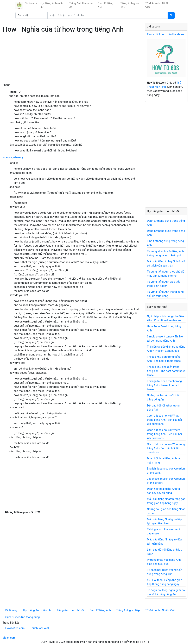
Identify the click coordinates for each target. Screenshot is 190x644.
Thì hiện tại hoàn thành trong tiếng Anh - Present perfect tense (164, 385)
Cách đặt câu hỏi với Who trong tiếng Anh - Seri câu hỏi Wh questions (166, 448)
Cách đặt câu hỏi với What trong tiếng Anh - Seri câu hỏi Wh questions (164, 420)
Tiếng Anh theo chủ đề (81, 5)
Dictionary (31, 3)
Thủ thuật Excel (39, 628)
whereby (18, 157)
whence (7, 157)
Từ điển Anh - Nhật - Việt (157, 5)
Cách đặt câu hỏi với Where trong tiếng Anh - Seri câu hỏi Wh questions (164, 434)
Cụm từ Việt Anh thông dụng (23, 617)
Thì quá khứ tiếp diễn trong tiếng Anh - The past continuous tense (166, 371)
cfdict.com (9, 638)
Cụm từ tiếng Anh (106, 5)
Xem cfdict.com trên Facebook (166, 34)
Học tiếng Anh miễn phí (52, 5)
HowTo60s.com (15, 628)
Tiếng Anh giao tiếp (129, 5)
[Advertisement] (71, 59)
